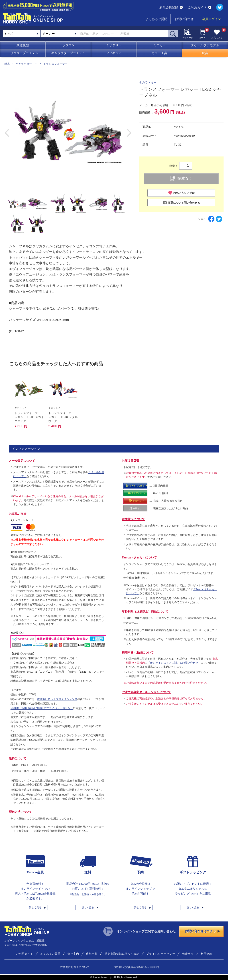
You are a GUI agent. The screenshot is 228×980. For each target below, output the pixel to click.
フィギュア (114, 53)
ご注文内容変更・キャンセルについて (146, 692)
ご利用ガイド (200, 7)
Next (129, 133)
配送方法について (20, 812)
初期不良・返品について (138, 652)
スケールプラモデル (205, 45)
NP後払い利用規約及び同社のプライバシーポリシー (42, 708)
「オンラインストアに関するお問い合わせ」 (174, 663)
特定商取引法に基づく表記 (122, 954)
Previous (7, 133)
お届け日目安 (130, 461)
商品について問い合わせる (181, 203)
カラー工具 (159, 53)
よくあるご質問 (156, 19)
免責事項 (188, 954)
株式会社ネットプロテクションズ (57, 699)
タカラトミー (148, 82)
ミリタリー (114, 45)
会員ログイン (212, 19)
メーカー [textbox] (49, 34)
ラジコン (68, 45)
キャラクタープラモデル (68, 53)
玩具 (205, 53)
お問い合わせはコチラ (202, 931)
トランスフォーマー (55, 64)
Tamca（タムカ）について (139, 557)
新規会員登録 (171, 7)
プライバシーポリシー (161, 954)
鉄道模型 (23, 45)
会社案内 (73, 954)
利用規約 (206, 954)
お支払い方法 (18, 514)
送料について (18, 758)
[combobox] (59, 34)
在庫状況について (133, 519)
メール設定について (22, 461)
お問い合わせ (184, 19)
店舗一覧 (92, 954)
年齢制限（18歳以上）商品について (145, 612)
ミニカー (159, 45)
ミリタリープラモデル (23, 53)
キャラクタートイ (26, 64)
